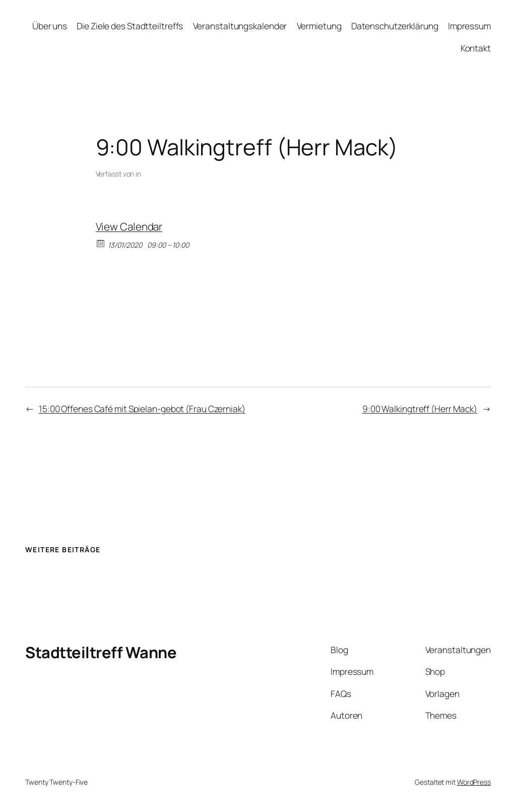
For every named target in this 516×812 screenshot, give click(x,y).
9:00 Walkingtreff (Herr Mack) (420, 409)
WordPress (474, 782)
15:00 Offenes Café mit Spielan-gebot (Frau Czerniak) (142, 409)
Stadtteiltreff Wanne (101, 652)
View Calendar (129, 226)
